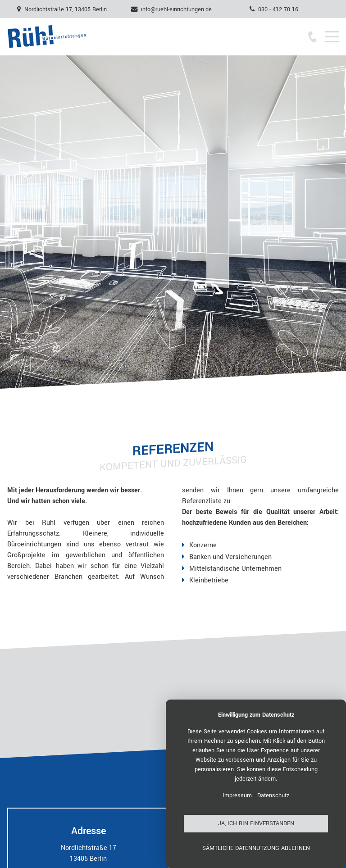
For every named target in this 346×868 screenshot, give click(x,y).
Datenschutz (273, 795)
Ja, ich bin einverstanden (256, 823)
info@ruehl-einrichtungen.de (176, 9)
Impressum (237, 795)
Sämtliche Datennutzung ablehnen (256, 848)
